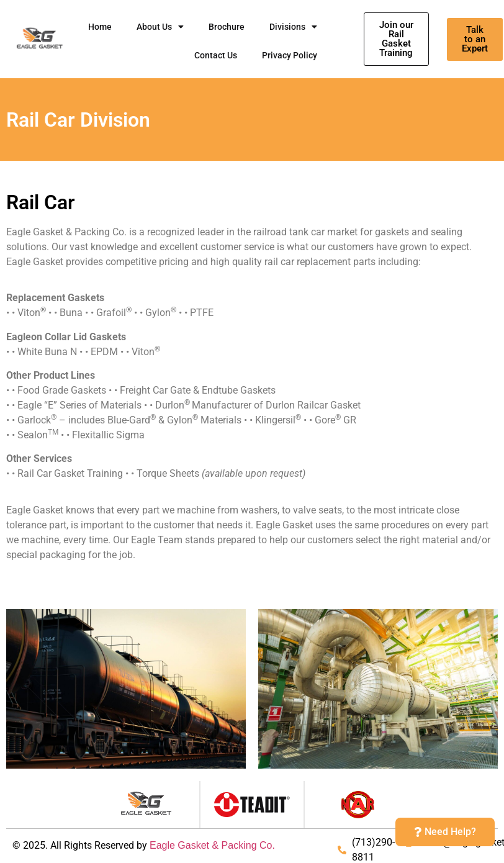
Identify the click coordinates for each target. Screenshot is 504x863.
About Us (160, 27)
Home (100, 27)
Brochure (227, 27)
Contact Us (216, 55)
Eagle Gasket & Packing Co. (212, 845)
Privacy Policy (290, 55)
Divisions (293, 27)
